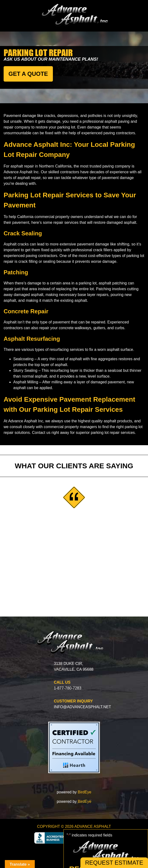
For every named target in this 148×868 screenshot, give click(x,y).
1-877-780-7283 (68, 688)
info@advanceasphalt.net (82, 707)
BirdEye (85, 792)
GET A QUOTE (28, 74)
